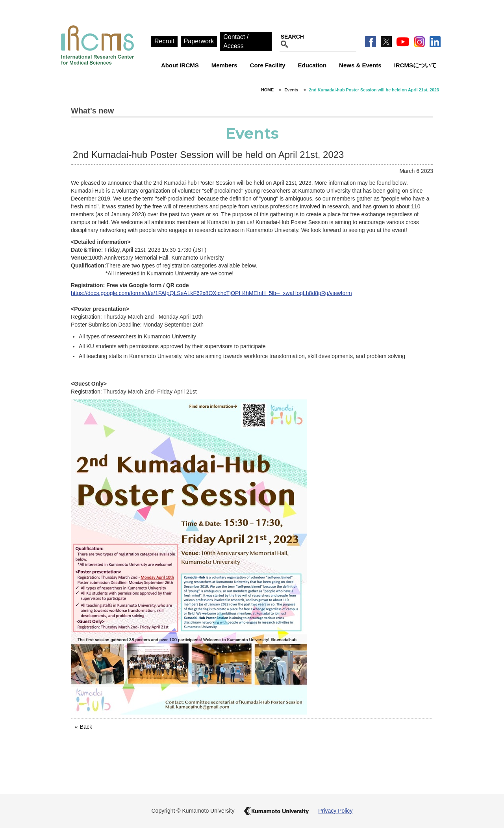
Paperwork (199, 41)
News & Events (360, 65)
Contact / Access (236, 41)
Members (224, 65)
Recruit (164, 41)
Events (291, 90)
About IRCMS (180, 65)
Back (86, 727)
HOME (267, 90)
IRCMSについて (415, 65)
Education (312, 65)
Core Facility (268, 65)
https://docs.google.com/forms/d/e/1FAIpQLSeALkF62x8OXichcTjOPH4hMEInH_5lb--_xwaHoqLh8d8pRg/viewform (211, 293)
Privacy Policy (335, 811)
